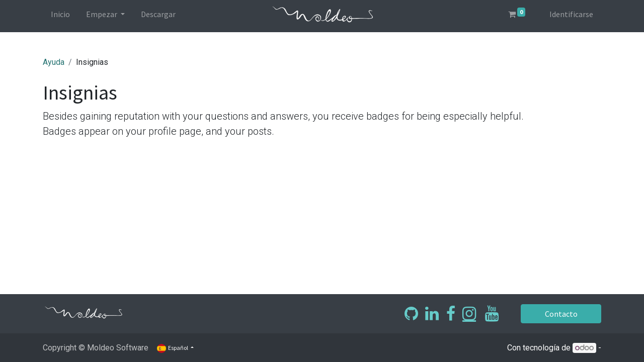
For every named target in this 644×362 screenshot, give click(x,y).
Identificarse (571, 14)
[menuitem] (60, 16)
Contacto (561, 314)
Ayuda (54, 62)
